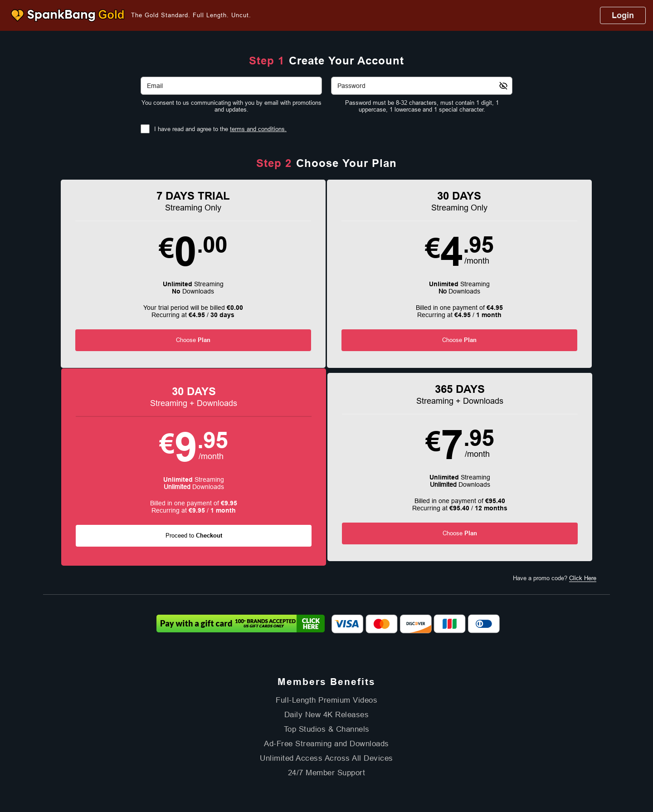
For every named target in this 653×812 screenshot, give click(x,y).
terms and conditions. (258, 129)
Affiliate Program (163, 731)
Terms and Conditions (241, 731)
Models (308, 710)
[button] (114, 279)
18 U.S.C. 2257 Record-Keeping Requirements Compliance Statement (431, 731)
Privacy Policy (290, 731)
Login (623, 15)
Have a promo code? (555, 392)
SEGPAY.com (390, 754)
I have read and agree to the (220, 129)
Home (255, 710)
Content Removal (508, 754)
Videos (281, 710)
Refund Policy (329, 731)
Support (199, 731)
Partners (395, 710)
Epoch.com (165, 754)
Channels (339, 710)
